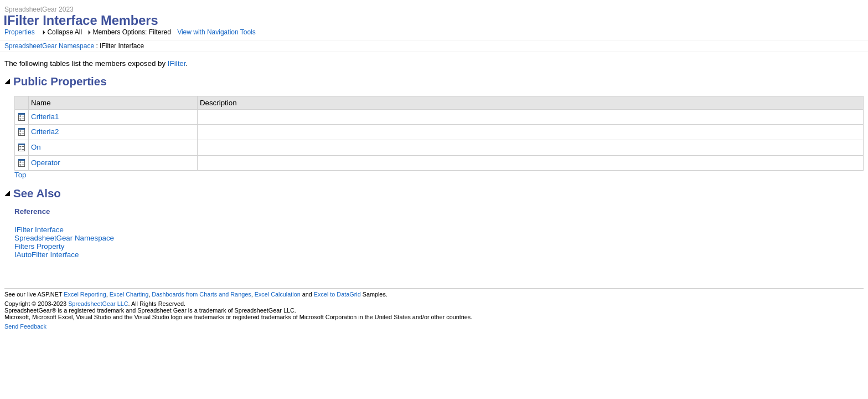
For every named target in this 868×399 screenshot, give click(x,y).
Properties (20, 32)
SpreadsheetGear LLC (98, 304)
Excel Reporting (85, 294)
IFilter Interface (39, 230)
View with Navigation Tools (216, 32)
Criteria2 (45, 132)
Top (20, 175)
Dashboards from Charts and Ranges (201, 294)
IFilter (177, 63)
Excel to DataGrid (337, 294)
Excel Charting (129, 294)
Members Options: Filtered (133, 32)
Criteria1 (45, 117)
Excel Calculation (278, 294)
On (36, 147)
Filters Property (39, 246)
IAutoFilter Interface (46, 255)
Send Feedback (25, 326)
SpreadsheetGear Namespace (49, 46)
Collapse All (64, 32)
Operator (46, 163)
